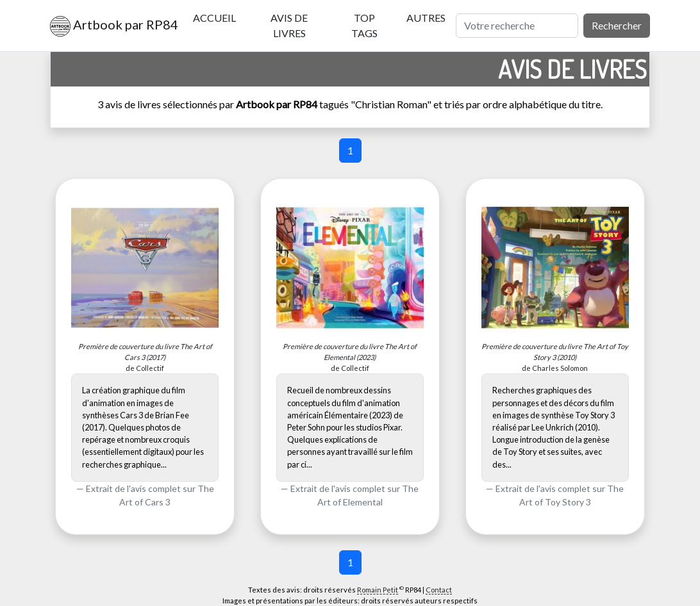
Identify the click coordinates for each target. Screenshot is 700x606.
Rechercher (617, 25)
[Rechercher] (517, 26)
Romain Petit (378, 590)
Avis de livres (289, 25)
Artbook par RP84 (111, 26)
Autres (426, 18)
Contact (439, 590)
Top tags (364, 25)
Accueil (214, 18)
